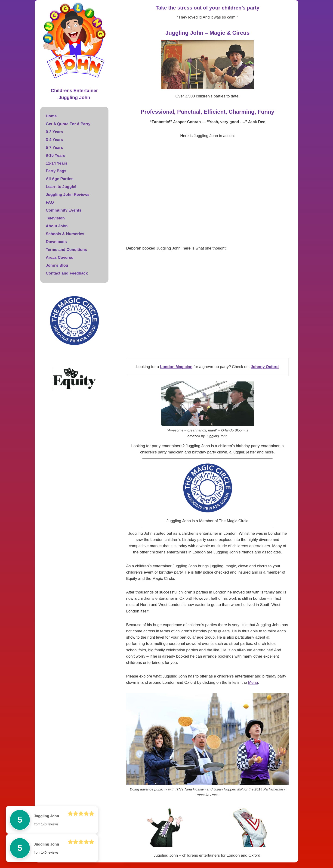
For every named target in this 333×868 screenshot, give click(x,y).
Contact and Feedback (67, 273)
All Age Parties (60, 179)
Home (51, 116)
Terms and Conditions (66, 250)
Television (55, 218)
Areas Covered (60, 258)
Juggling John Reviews (68, 195)
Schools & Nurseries (65, 234)
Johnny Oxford (265, 367)
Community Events (64, 210)
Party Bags (56, 171)
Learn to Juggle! (61, 187)
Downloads (56, 242)
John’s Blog (57, 265)
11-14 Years (57, 163)
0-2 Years (54, 132)
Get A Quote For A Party (68, 124)
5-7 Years (54, 148)
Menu (253, 682)
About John (57, 226)
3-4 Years (54, 140)
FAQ (50, 202)
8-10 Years (55, 155)
